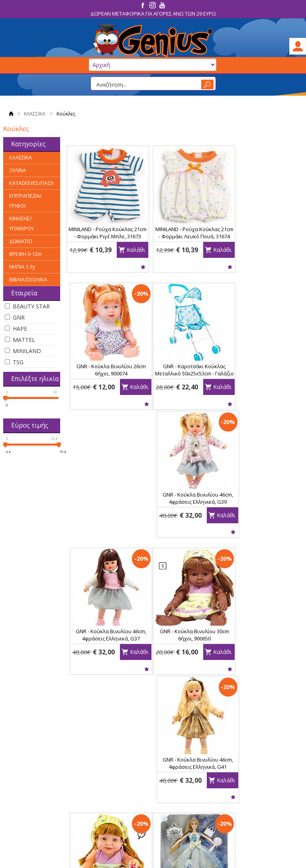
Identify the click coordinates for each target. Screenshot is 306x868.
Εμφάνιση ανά (259, 705)
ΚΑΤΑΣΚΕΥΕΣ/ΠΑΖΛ (31, 183)
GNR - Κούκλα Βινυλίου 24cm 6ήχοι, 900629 (261, 512)
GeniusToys (153, 40)
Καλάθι (127, 266)
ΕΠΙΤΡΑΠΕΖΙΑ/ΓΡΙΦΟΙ (25, 201)
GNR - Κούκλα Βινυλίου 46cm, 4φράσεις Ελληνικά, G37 (261, 372)
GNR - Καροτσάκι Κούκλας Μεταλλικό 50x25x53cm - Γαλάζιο (104, 376)
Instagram (259, 790)
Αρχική (11, 114)
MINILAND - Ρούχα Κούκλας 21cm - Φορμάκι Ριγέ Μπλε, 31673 (104, 236)
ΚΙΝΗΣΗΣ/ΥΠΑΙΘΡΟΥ (22, 223)
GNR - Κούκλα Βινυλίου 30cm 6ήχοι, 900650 (104, 512)
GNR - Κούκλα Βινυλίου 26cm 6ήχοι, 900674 (261, 233)
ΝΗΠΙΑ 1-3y (22, 267)
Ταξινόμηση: (163, 705)
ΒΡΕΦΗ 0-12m (25, 254)
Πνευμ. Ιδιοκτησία (42, 805)
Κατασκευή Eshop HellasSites (260, 848)
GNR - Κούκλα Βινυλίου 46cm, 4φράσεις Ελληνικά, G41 (182, 512)
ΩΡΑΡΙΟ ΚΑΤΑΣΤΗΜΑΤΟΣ (39, 818)
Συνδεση (172, 778)
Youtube (257, 803)
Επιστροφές (105, 796)
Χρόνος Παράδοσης (115, 815)
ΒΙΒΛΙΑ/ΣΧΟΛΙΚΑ (28, 279)
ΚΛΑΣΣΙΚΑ (35, 114)
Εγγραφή (172, 787)
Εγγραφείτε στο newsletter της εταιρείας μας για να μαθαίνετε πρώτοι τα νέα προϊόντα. (153, 732)
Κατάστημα (33, 787)
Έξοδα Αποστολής (113, 805)
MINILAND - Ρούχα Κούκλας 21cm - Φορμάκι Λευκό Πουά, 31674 (182, 236)
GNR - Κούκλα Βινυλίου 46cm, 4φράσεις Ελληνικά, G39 (182, 372)
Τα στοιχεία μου (181, 796)
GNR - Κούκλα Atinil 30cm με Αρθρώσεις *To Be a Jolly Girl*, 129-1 (104, 655)
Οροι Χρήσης (36, 796)
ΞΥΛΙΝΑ (18, 170)
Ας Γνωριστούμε (39, 778)
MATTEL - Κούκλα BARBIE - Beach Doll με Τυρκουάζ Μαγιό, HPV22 (261, 655)
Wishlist (103, 267)
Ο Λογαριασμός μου (185, 768)
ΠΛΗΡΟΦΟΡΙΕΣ (38, 768)
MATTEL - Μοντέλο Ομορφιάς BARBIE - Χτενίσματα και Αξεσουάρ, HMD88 (182, 655)
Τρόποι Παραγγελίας (116, 778)
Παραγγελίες (177, 805)
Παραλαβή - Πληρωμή (117, 787)
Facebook (259, 778)
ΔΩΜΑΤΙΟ (21, 241)
